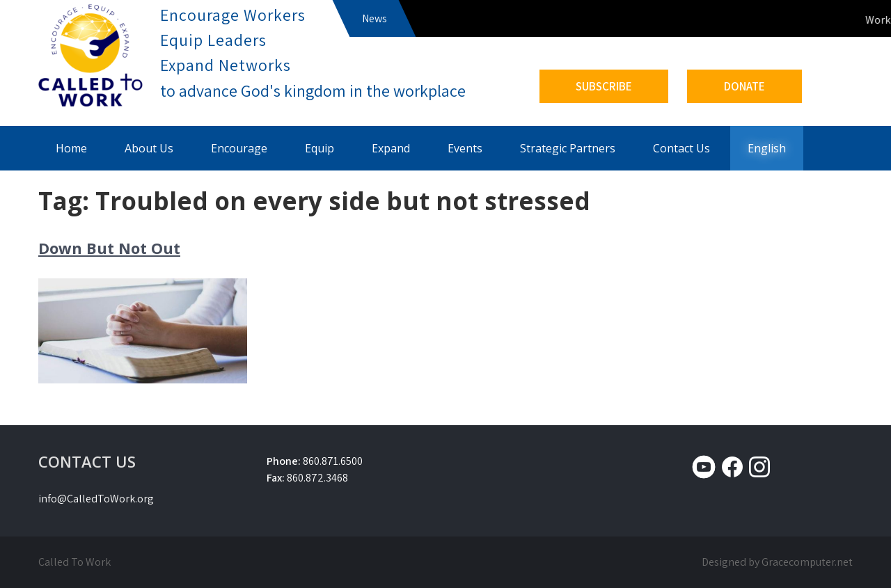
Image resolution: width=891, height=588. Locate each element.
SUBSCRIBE (604, 86)
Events (465, 148)
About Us (149, 148)
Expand (391, 148)
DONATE (744, 86)
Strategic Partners (568, 148)
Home (71, 148)
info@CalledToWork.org (96, 499)
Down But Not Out (109, 248)
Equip (320, 148)
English (767, 148)
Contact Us (681, 148)
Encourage (239, 148)
